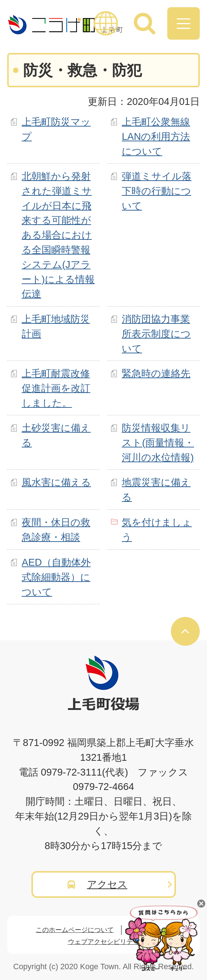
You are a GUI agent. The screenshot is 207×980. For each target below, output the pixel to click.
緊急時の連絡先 (156, 373)
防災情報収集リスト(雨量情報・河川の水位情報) (158, 443)
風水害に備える (56, 482)
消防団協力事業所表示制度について (156, 334)
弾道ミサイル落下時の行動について (157, 191)
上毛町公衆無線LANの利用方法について (156, 136)
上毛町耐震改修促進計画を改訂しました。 (56, 388)
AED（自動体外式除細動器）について (56, 577)
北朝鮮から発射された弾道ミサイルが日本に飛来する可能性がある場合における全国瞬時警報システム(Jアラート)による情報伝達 (58, 235)
